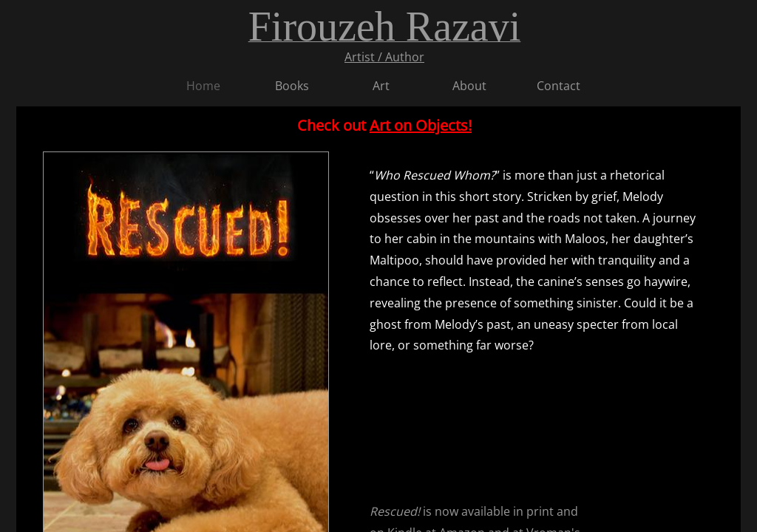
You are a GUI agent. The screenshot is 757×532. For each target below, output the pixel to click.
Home (203, 86)
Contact (559, 86)
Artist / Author (384, 57)
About (469, 86)
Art (381, 86)
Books (292, 86)
